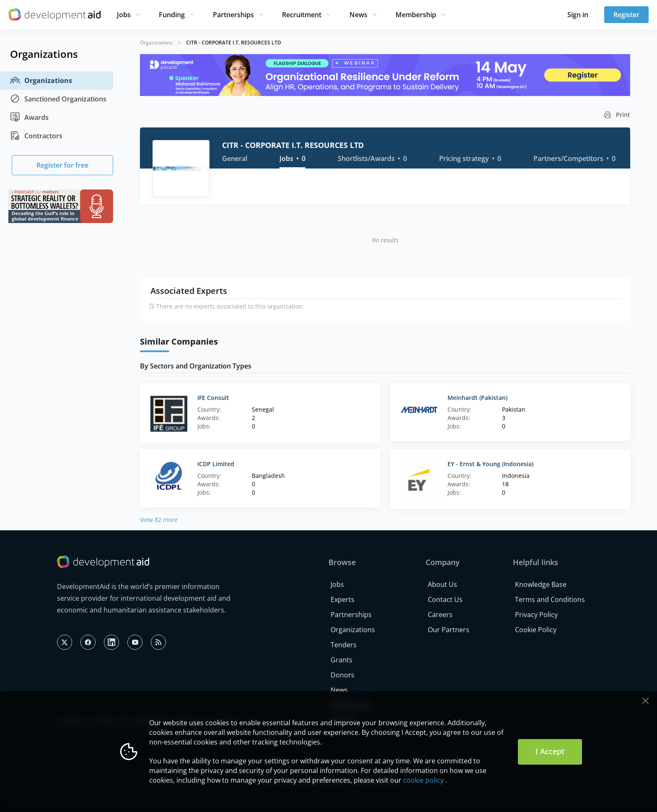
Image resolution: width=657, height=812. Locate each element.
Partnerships (233, 15)
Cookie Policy (536, 630)
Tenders (344, 645)
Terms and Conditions (550, 599)
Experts (343, 599)
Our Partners (449, 630)
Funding (172, 15)
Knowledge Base (541, 584)
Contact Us (445, 599)
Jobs (124, 15)
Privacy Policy (536, 615)
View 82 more (159, 520)
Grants (341, 660)
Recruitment (302, 15)
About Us (442, 584)
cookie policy (423, 780)
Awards (29, 117)
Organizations (41, 80)
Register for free (62, 165)
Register (626, 15)
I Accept (550, 751)
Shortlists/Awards (372, 158)
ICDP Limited (216, 464)
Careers (440, 615)
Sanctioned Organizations (58, 99)
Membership (416, 15)
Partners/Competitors (574, 158)
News (358, 15)
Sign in (578, 15)
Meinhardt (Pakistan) (477, 398)
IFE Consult (213, 398)
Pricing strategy (470, 158)
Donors (343, 675)
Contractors (36, 136)
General (235, 158)
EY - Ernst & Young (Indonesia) (490, 464)
